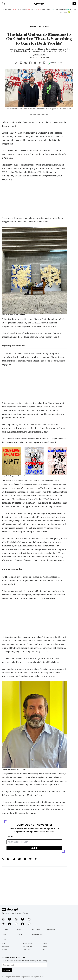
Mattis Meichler (40, 55)
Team (3, 943)
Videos (19, 934)
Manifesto (5, 949)
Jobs (43, 949)
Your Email (11, 837)
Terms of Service (27, 943)
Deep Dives (36, 930)
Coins (4, 934)
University (51, 930)
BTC (3, 10)
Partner (5, 930)
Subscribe (7, 970)
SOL (71, 10)
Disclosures (5, 946)
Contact (45, 943)
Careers (44, 946)
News (19, 930)
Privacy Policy (26, 949)
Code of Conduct (27, 946)
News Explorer (38, 934)
